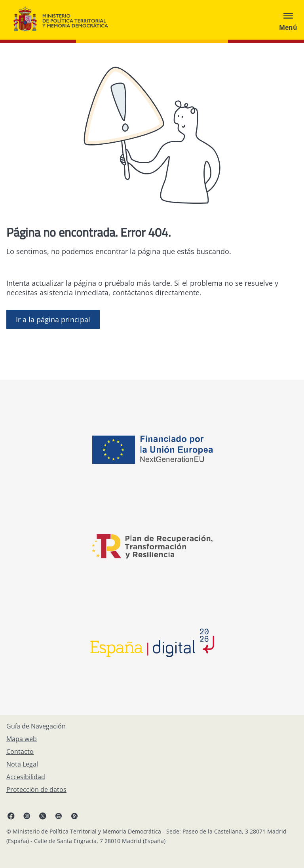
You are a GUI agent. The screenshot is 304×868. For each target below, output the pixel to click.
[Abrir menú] (288, 20)
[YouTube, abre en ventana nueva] (59, 816)
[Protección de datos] (36, 790)
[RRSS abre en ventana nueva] (74, 816)
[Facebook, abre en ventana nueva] (11, 816)
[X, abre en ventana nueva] (43, 816)
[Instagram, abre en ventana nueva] (27, 816)
